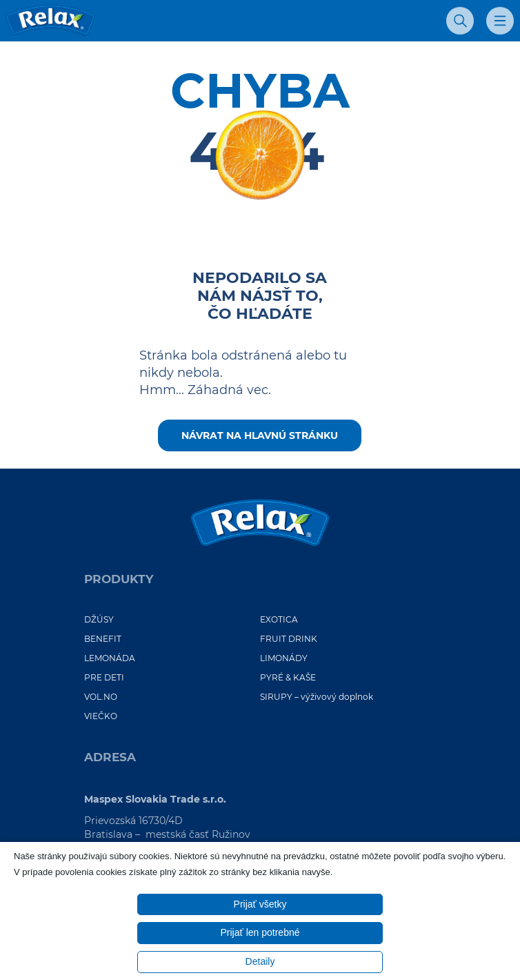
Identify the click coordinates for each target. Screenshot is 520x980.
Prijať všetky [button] (260, 904)
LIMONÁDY (284, 658)
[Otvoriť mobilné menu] (500, 21)
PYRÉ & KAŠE (288, 677)
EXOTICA (279, 619)
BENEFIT (103, 639)
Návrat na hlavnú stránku (260, 435)
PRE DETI (104, 677)
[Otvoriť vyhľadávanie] (460, 21)
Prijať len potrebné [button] (260, 932)
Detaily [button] (260, 961)
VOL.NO (101, 697)
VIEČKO (101, 716)
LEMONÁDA (110, 658)
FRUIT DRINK (289, 639)
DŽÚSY (99, 619)
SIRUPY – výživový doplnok (317, 697)
